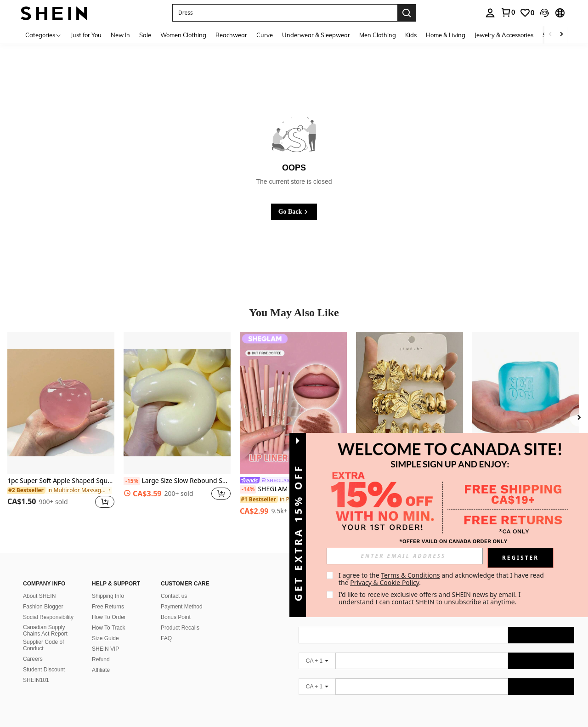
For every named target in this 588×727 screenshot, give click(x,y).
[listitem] (61, 426)
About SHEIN (39, 596)
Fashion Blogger (43, 607)
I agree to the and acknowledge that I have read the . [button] (442, 579)
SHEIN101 (36, 680)
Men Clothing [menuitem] (378, 35)
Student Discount (44, 670)
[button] (285, 13)
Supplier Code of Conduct (43, 645)
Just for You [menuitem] (86, 35)
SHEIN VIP (105, 649)
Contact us (174, 596)
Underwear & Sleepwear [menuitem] (316, 35)
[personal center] (490, 13)
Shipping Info (108, 596)
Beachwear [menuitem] (231, 35)
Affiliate (101, 670)
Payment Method (182, 607)
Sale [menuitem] (145, 35)
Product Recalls (180, 628)
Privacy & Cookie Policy (384, 582)
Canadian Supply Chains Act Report (45, 630)
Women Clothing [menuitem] (183, 35)
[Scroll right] (561, 35)
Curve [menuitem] (265, 35)
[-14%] (248, 489)
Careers (33, 659)
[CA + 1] (317, 661)
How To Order (109, 617)
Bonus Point (176, 617)
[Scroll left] (550, 35)
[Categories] (43, 35)
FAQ (166, 638)
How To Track (108, 628)
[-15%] (132, 481)
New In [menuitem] (120, 35)
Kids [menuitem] (411, 35)
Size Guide (105, 638)
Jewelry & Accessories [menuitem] (504, 35)
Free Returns (108, 607)
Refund (101, 659)
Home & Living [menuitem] (446, 35)
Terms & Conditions (410, 575)
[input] (405, 556)
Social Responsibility (48, 617)
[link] (508, 12)
